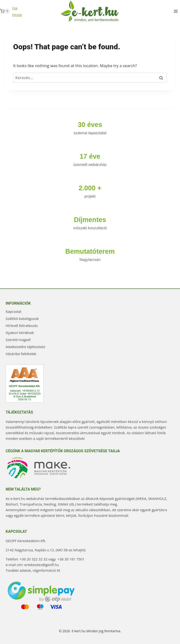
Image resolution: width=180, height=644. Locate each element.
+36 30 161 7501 (71, 559)
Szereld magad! (18, 340)
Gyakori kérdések (20, 333)
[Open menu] (176, 11)
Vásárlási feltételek (21, 354)
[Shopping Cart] (5, 11)
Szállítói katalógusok (22, 318)
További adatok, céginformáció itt (33, 570)
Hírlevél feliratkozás (22, 326)
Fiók (15, 8)
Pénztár (17, 15)
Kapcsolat (14, 311)
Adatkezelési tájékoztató (25, 347)
